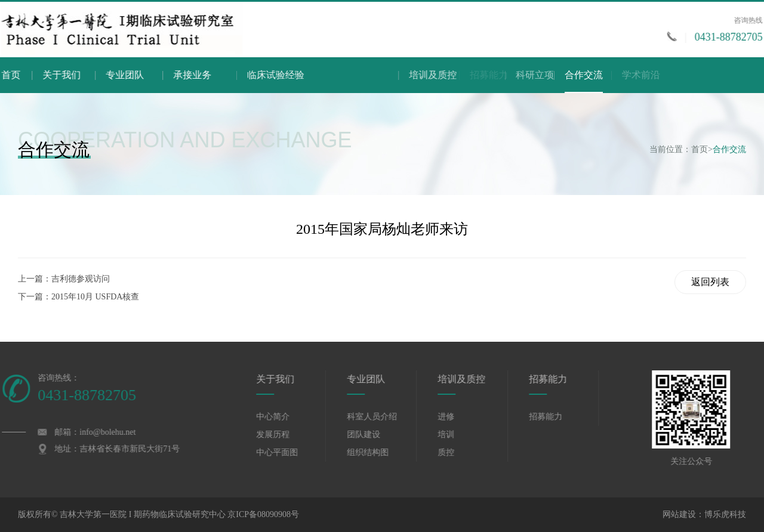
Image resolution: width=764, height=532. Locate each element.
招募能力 (556, 379)
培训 (454, 434)
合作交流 (584, 81)
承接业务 (221, 75)
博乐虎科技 (725, 514)
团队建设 (371, 434)
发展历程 (281, 434)
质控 (454, 452)
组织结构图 (375, 452)
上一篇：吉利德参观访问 (64, 279)
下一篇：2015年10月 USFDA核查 (78, 297)
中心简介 (281, 417)
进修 (454, 417)
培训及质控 (501, 75)
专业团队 (141, 75)
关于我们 (70, 75)
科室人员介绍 (380, 417)
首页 (14, 75)
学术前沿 (694, 75)
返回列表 (710, 282)
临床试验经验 (322, 75)
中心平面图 (285, 452)
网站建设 (679, 514)
